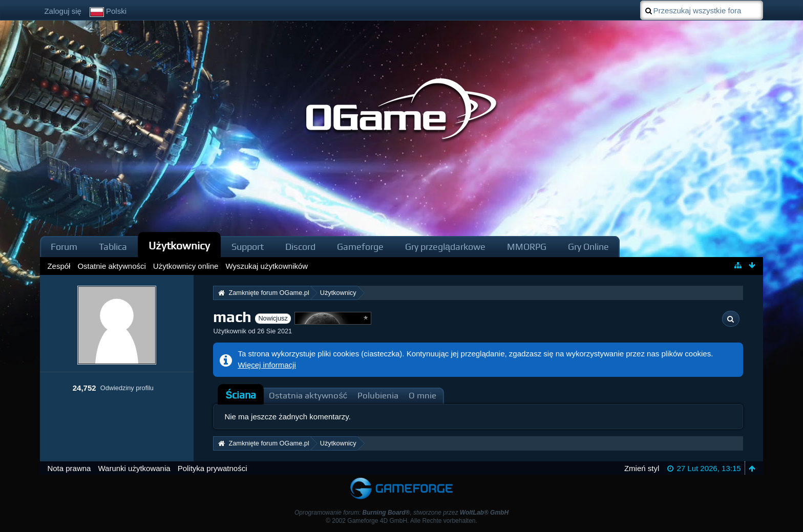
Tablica (113, 247)
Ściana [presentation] (241, 395)
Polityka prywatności (213, 468)
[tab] (241, 395)
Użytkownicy (179, 246)
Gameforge (360, 247)
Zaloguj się (63, 11)
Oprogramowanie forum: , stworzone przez (401, 513)
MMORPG (527, 247)
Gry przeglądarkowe (445, 247)
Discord (300, 247)
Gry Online (588, 247)
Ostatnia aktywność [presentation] (308, 396)
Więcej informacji (267, 365)
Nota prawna (69, 468)
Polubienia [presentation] (378, 396)
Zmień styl (642, 468)
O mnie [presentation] (422, 396)
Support (248, 247)
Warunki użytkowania (134, 468)
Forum (64, 247)
